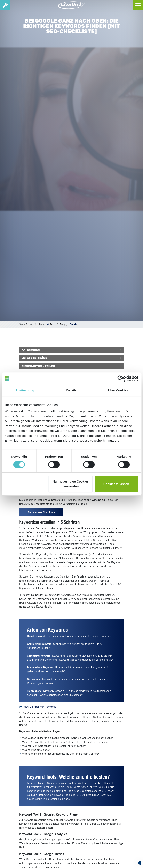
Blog (62, 325)
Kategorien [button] (31, 350)
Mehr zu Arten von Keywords (40, 707)
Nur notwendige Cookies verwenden (71, 484)
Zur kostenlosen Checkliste (40, 512)
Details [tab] (72, 390)
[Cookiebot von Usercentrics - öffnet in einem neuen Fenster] (120, 379)
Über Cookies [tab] (118, 390)
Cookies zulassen (116, 484)
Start (53, 325)
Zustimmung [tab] (25, 390)
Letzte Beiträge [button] (34, 358)
